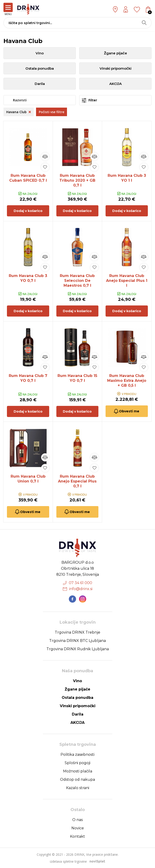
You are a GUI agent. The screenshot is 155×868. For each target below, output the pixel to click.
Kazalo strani (78, 788)
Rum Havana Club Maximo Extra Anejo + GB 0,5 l (127, 381)
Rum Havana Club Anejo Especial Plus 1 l (127, 281)
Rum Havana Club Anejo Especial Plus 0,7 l (77, 481)
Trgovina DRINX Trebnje (77, 632)
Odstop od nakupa (77, 779)
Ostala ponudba (40, 68)
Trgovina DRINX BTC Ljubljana (77, 641)
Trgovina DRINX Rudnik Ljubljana (78, 649)
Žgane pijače (115, 53)
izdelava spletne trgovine (68, 861)
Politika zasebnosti (77, 754)
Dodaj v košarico (28, 211)
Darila (40, 84)
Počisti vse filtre (52, 112)
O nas (77, 820)
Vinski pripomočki (115, 68)
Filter (89, 100)
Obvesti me (126, 411)
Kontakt (77, 836)
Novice (78, 828)
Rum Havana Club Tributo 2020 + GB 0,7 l (77, 180)
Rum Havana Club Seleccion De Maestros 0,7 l (77, 281)
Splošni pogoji (77, 763)
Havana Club (19, 112)
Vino (40, 53)
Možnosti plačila (78, 771)
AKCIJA (115, 84)
